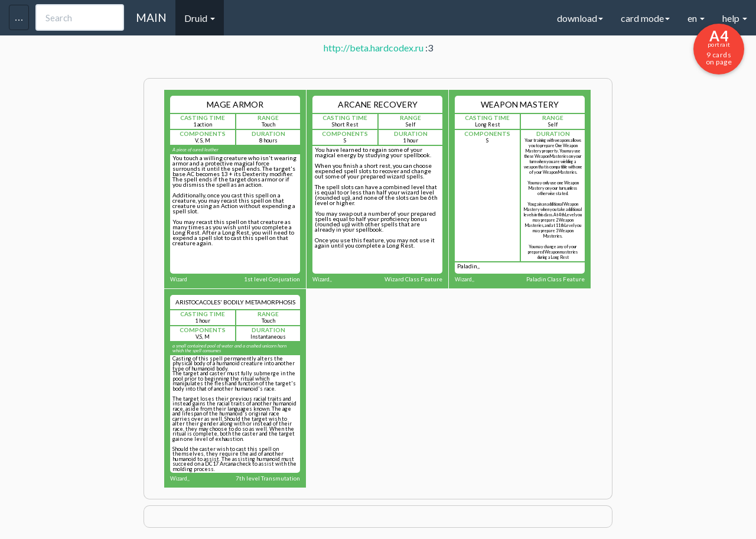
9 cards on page (719, 47)
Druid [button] (200, 18)
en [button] (696, 18)
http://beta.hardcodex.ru (374, 48)
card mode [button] (645, 18)
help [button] (735, 18)
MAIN (151, 17)
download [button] (580, 18)
